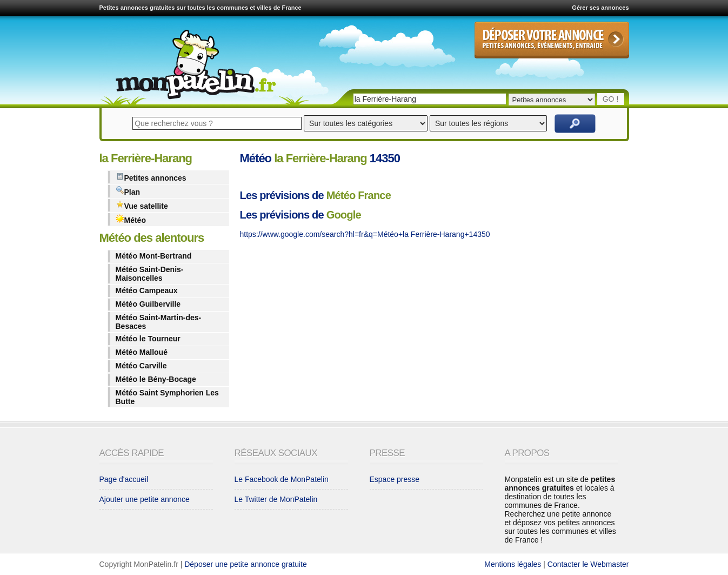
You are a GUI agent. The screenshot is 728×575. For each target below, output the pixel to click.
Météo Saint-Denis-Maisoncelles (150, 274)
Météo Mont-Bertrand (154, 256)
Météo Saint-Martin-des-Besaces (159, 322)
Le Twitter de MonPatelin (276, 499)
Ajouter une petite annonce (145, 499)
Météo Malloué (142, 352)
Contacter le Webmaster (588, 564)
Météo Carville (141, 366)
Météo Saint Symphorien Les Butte (167, 397)
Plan (128, 191)
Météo (131, 219)
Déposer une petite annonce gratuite (246, 564)
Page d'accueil (124, 479)
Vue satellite (142, 205)
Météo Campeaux (147, 290)
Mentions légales (513, 564)
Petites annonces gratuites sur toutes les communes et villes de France (201, 8)
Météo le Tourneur (148, 339)
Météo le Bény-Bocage (156, 379)
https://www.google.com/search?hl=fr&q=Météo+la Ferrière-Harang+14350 (365, 234)
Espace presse (395, 479)
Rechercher (575, 124)
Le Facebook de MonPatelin (282, 479)
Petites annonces (151, 177)
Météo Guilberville (148, 304)
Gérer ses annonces (600, 8)
